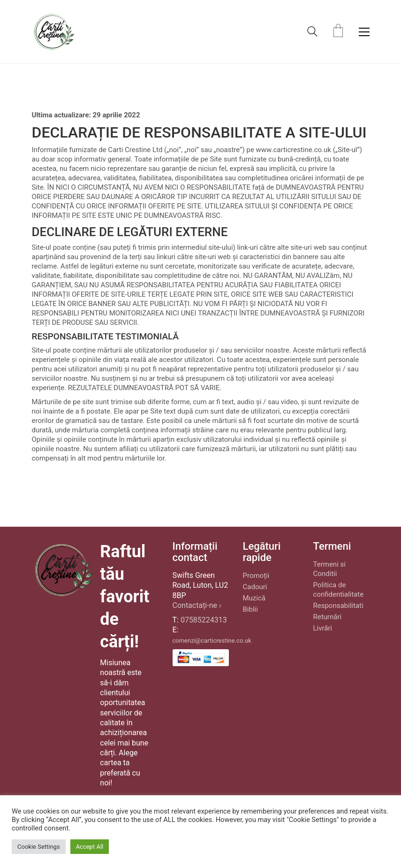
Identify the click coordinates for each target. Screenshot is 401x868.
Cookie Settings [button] (39, 847)
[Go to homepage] (54, 32)
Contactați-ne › (197, 605)
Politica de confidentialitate (339, 590)
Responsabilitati (338, 606)
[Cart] (338, 32)
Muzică (254, 598)
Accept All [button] (90, 847)
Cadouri (255, 587)
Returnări (328, 617)
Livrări (323, 628)
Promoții (256, 576)
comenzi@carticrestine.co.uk (212, 641)
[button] (364, 32)
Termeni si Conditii (329, 569)
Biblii (250, 609)
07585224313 (204, 620)
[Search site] (312, 33)
